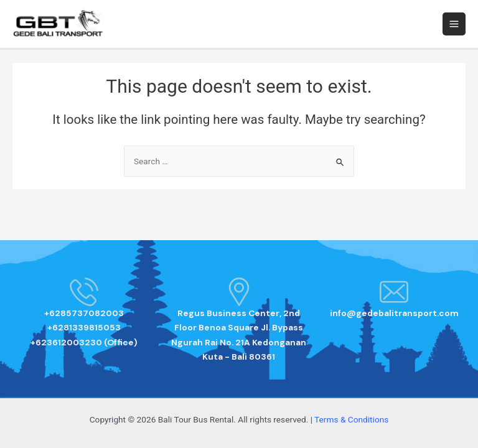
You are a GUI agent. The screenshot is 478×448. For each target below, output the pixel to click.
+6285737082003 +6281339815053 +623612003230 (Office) (84, 328)
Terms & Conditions (351, 419)
